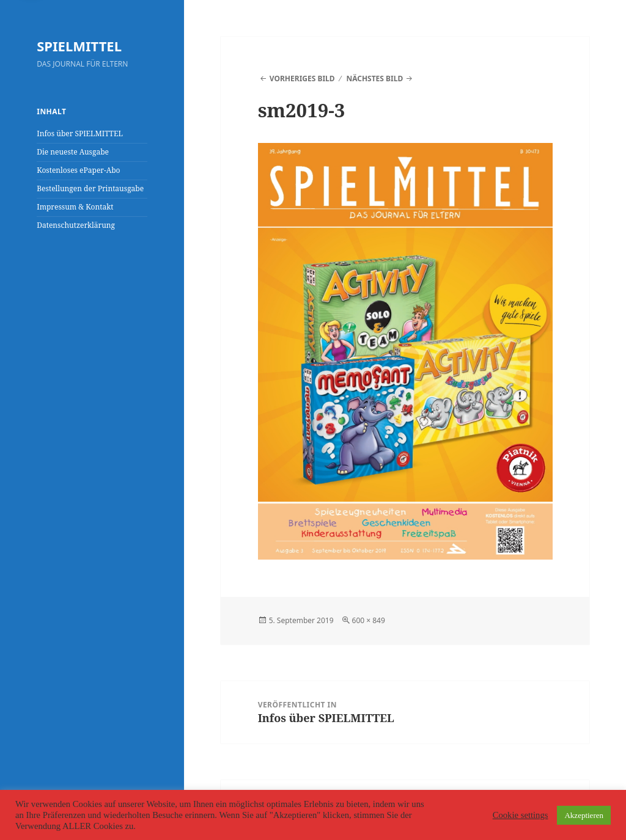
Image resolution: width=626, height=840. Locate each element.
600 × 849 (369, 620)
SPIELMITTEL (79, 46)
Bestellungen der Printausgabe (90, 188)
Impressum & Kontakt (75, 207)
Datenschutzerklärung (76, 225)
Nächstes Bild (374, 79)
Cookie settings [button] (521, 815)
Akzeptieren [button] (584, 815)
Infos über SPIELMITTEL (80, 133)
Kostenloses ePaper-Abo (78, 170)
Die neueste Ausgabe (73, 152)
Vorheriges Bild (302, 79)
